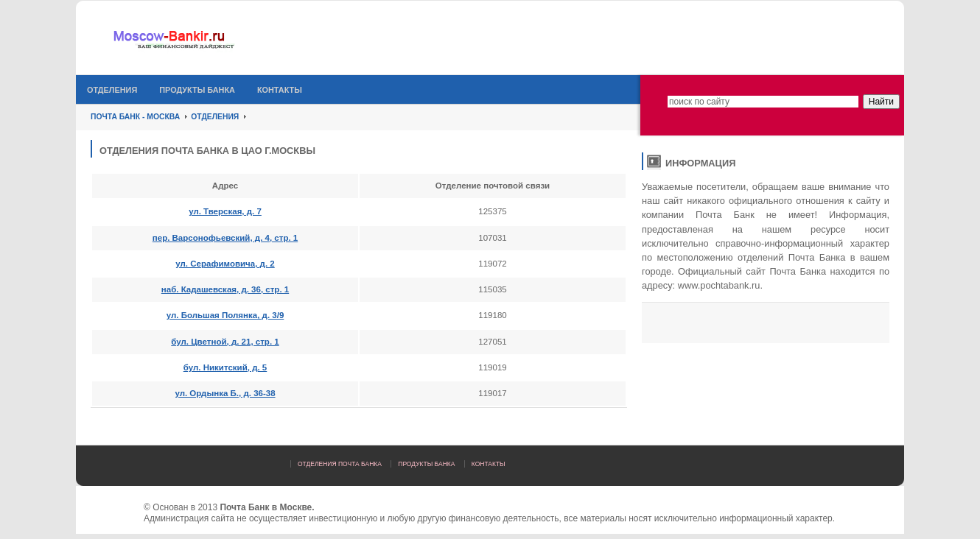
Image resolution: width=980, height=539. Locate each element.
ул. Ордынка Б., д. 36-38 (225, 393)
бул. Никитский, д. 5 (225, 367)
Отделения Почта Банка (340, 464)
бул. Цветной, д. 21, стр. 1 (225, 342)
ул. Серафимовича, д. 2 (225, 264)
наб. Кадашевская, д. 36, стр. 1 (225, 289)
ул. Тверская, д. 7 (225, 211)
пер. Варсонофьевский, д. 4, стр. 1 (225, 238)
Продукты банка (197, 90)
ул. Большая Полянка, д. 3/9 (225, 315)
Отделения (112, 90)
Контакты (280, 90)
